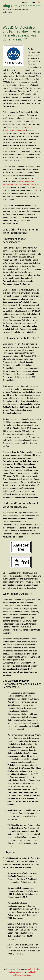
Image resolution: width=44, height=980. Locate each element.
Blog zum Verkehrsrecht (22, 6)
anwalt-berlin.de (32, 969)
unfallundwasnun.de (16, 972)
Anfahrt (32, 3)
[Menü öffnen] (4, 18)
